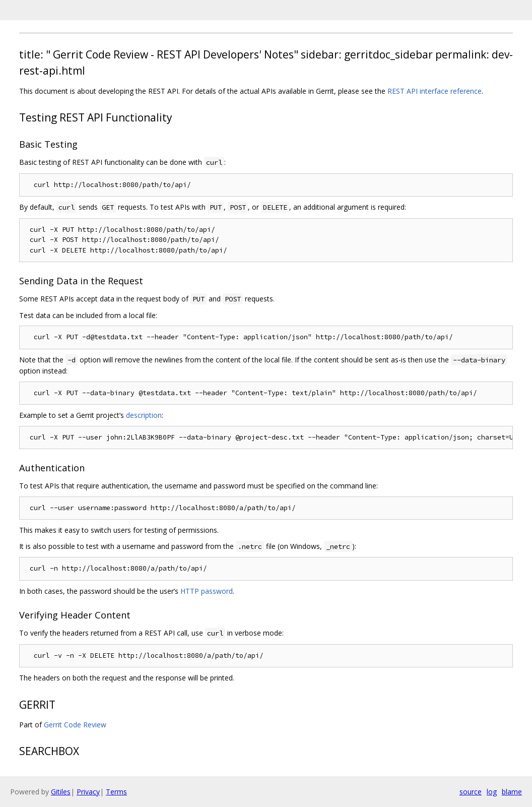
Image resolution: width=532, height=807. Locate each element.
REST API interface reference (435, 91)
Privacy (88, 792)
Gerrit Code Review (75, 725)
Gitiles (61, 792)
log (492, 792)
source (471, 792)
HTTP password (207, 591)
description (144, 415)
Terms (116, 792)
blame (512, 792)
